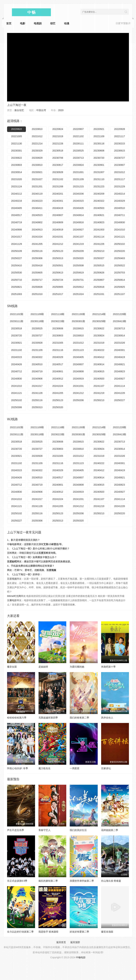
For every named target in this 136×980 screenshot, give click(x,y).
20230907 (119, 165)
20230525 (78, 151)
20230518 (58, 151)
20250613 (58, 273)
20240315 (78, 201)
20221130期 (78, 314)
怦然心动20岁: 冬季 (18, 768)
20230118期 (37, 321)
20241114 (99, 237)
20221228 (58, 144)
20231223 (99, 186)
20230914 (17, 172)
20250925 (119, 287)
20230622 (17, 158)
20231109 (78, 179)
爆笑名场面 (107, 932)
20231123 (78, 350)
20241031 (58, 237)
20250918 (99, 287)
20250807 (99, 280)
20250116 (37, 251)
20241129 (17, 244)
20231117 (119, 179)
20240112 (17, 194)
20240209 (99, 194)
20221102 (78, 136)
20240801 (58, 371)
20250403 (119, 258)
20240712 (17, 371)
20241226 (99, 244)
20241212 (58, 244)
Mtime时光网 (14, 596)
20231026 (119, 343)
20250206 (78, 400)
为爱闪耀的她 (77, 667)
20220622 (17, 129)
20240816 (78, 222)
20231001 (78, 172)
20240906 (17, 230)
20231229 (119, 186)
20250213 (99, 251)
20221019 (58, 136)
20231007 (99, 172)
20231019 (99, 343)
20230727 (119, 158)
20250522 (119, 265)
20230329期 (99, 321)
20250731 (78, 280)
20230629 (37, 158)
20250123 (58, 251)
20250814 (119, 280)
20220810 (37, 129)
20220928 (119, 129)
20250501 (58, 265)
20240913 (37, 230)
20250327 (99, 258)
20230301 (17, 151)
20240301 (58, 201)
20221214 (37, 144)
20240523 (37, 215)
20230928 (58, 172)
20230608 (99, 151)
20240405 (17, 208)
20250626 (99, 273)
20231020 (17, 179)
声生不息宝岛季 (16, 830)
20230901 (99, 165)
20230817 (58, 165)
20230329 (37, 151)
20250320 (78, 258)
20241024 (37, 237)
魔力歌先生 (45, 768)
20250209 (78, 251)
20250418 (37, 265)
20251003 (17, 294)
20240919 (58, 230)
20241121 (119, 237)
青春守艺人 (45, 830)
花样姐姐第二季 (110, 830)
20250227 (17, 258)
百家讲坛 (106, 768)
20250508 (78, 265)
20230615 (119, 151)
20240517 (17, 215)
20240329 (119, 201)
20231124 (17, 186)
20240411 (37, 208)
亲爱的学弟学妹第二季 (82, 881)
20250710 (17, 280)
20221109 (99, 136)
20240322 (99, 201)
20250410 (17, 265)
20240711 (119, 215)
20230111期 (17, 321)
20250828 (37, 287)
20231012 (119, 172)
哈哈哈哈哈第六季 (17, 718)
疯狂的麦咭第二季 (48, 881)
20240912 (58, 379)
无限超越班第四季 (48, 718)
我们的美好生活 (78, 830)
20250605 (37, 273)
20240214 (119, 194)
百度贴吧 (12, 562)
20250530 (17, 273)
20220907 (78, 129)
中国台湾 (41, 110)
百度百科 (43, 553)
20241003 (99, 230)
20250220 (119, 251)
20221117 (119, 136)
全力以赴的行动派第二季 (20, 932)
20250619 (78, 273)
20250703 (119, 273)
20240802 (37, 222)
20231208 (58, 186)
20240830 (119, 222)
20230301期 (78, 321)
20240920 (99, 379)
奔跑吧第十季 (108, 667)
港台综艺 (19, 110)
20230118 (99, 144)
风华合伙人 (107, 718)
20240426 (78, 208)
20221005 (17, 136)
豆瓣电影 (12, 600)
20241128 (37, 393)
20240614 (78, 215)
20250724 (58, 280)
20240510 (119, 208)
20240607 (58, 215)
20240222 (99, 350)
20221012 (37, 136)
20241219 (78, 244)
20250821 (17, 287)
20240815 (99, 371)
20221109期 (37, 314)
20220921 (99, 129)
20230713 (78, 158)
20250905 (58, 287)
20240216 (17, 201)
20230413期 (119, 321)
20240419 (58, 208)
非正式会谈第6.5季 (17, 881)
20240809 (58, 222)
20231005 (58, 343)
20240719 (17, 222)
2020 (61, 110)
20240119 (37, 194)
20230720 (99, 158)
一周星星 (75, 768)
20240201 (58, 194)
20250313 (58, 258)
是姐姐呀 (43, 667)
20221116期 (58, 314)
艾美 (46, 544)
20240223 (37, 201)
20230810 (37, 165)
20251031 (99, 294)
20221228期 (119, 314)
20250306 (37, 258)
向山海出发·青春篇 (111, 881)
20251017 (58, 294)
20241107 (78, 237)
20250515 (99, 265)
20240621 (99, 215)
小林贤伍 (54, 544)
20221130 (17, 144)
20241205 (37, 244)
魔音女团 (12, 667)
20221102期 (17, 314)
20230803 (17, 165)
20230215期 (58, 321)
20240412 (99, 357)
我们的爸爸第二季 (79, 718)
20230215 (119, 144)
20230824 (78, 165)
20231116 (58, 350)
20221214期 (99, 314)
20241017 (17, 237)
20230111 (78, 144)
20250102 (119, 244)
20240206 (78, 194)
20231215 (78, 186)
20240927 (78, 230)
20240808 (78, 371)
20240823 (99, 222)
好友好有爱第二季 (79, 932)
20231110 (99, 179)
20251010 (37, 294)
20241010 (119, 230)
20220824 (58, 129)
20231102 (58, 179)
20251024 (78, 294)
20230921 (37, 172)
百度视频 (51, 570)
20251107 (119, 294)
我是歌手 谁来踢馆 (48, 932)
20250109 (17, 251)
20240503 (99, 208)
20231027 (37, 179)
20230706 (58, 158)
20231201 (37, 186)
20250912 (78, 287)
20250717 (37, 280)
